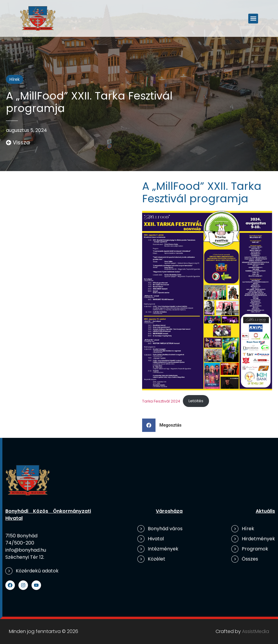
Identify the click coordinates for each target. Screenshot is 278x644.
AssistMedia (256, 631)
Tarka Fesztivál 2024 (161, 401)
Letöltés (196, 401)
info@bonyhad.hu (26, 550)
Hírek (15, 79)
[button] (253, 19)
